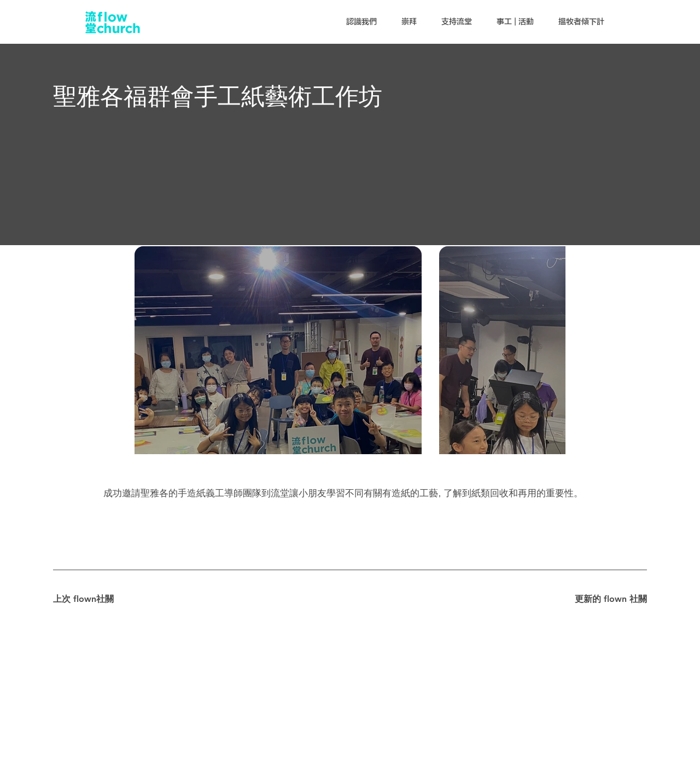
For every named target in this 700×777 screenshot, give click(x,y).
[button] (361, 22)
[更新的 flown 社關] (608, 599)
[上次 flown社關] (92, 599)
